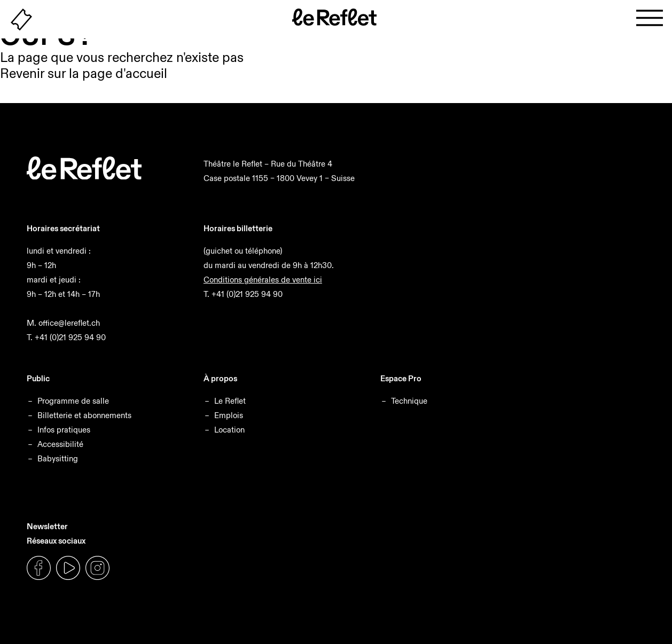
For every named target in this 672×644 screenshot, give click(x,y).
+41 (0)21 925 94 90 (70, 337)
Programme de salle (73, 401)
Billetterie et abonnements (84, 415)
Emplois (229, 415)
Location (229, 430)
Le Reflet (230, 401)
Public (38, 378)
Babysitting (58, 458)
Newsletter (47, 526)
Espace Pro (401, 378)
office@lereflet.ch (69, 323)
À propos (220, 378)
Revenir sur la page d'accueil (84, 73)
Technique (409, 401)
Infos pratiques (64, 430)
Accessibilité (60, 444)
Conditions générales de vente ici (263, 280)
